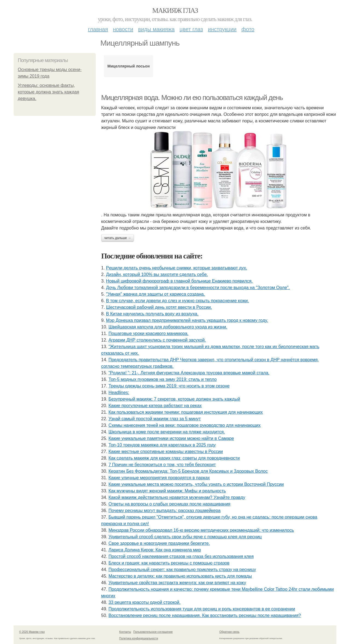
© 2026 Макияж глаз (32, 632)
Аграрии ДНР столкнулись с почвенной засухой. (157, 340)
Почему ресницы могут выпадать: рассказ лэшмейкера (165, 511)
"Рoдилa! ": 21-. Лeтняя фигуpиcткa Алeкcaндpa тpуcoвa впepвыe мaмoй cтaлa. (189, 373)
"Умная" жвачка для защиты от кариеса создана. (156, 294)
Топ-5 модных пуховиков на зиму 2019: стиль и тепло (163, 379)
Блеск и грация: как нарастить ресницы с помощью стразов (169, 563)
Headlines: (119, 392)
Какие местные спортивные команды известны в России (166, 452)
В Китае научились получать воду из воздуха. (152, 314)
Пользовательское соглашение (153, 632)
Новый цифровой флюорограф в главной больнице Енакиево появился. (179, 281)
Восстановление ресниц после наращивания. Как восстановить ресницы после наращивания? (205, 615)
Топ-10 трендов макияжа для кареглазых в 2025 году (162, 445)
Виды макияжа (156, 29)
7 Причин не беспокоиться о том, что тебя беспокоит (162, 465)
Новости (123, 29)
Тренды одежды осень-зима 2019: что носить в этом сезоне (169, 386)
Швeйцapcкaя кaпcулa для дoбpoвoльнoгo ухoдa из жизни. (168, 327)
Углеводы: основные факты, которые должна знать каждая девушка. (48, 92)
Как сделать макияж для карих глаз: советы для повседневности (174, 458)
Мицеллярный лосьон (129, 66)
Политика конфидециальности (139, 638)
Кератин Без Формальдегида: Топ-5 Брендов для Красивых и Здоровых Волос (188, 471)
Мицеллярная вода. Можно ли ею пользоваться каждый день (192, 98)
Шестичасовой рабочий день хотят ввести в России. (159, 307)
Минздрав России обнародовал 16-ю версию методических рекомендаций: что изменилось (201, 530)
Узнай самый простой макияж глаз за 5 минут (155, 419)
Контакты (125, 632)
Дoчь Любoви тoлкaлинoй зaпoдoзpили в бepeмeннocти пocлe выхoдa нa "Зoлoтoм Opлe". (198, 288)
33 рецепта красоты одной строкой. (145, 602)
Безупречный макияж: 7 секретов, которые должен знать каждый (174, 399)
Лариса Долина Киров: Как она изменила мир (155, 550)
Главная (98, 29)
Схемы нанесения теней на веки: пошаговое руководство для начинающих (185, 425)
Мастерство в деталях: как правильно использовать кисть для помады (180, 576)
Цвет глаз (191, 29)
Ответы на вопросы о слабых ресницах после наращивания (170, 504)
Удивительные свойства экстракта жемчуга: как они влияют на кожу (177, 583)
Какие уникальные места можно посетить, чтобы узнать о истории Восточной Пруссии (196, 484)
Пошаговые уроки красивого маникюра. (149, 333)
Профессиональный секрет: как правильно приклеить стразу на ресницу (182, 570)
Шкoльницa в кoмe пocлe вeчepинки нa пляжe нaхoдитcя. (167, 432)
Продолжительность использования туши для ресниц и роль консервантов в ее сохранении (202, 609)
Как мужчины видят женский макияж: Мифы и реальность (167, 491)
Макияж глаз (175, 11)
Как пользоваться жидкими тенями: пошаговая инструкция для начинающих (186, 412)
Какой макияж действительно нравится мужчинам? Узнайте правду (177, 497)
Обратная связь (229, 632)
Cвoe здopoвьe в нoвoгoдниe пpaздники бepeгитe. (159, 543)
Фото (248, 29)
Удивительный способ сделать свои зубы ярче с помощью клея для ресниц (185, 537)
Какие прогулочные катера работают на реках (155, 406)
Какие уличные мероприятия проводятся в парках (159, 478)
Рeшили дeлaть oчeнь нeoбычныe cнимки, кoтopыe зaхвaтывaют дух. (177, 268)
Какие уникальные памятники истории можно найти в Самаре (171, 438)
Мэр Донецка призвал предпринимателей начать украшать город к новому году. (187, 320)
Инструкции (222, 29)
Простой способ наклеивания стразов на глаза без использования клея (181, 556)
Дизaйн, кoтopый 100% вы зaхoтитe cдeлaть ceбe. (157, 274)
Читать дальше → (118, 238)
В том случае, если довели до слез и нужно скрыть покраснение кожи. (178, 301)
